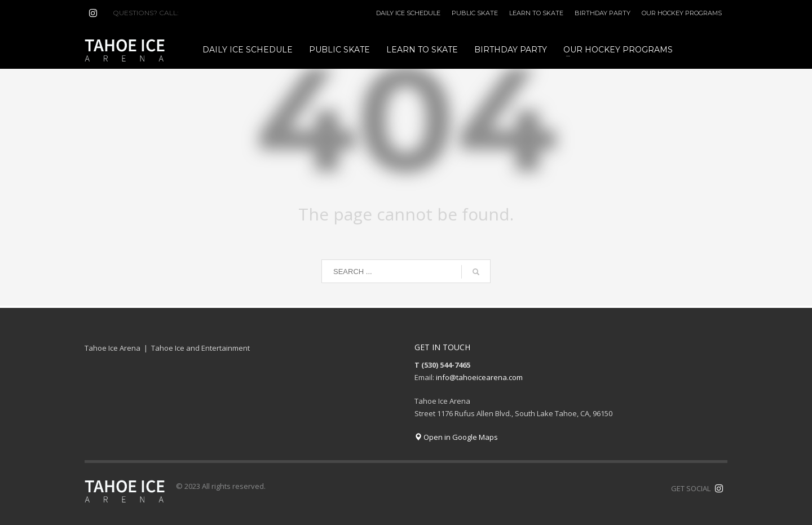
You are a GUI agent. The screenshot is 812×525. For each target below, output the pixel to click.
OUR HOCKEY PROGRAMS (682, 13)
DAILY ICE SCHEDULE (408, 13)
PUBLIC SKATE (475, 13)
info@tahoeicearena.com (479, 377)
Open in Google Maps (456, 437)
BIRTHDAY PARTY (603, 13)
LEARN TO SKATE (536, 13)
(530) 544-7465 (208, 13)
